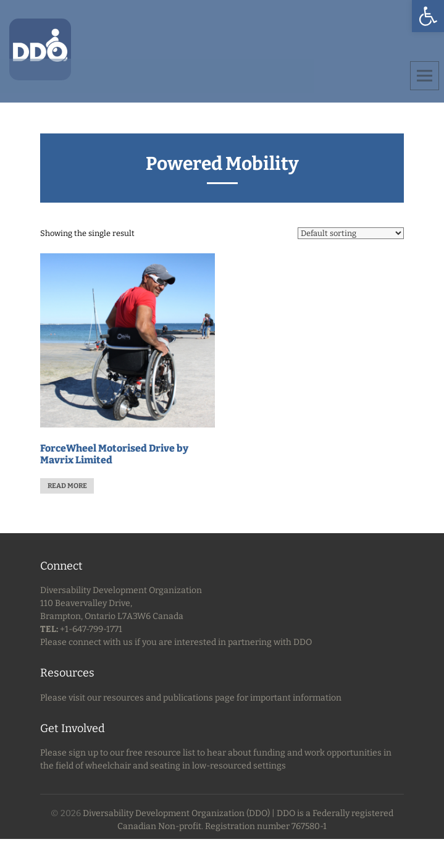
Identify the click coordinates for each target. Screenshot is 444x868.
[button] (428, 16)
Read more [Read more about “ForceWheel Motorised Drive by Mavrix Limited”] (67, 486)
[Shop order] (351, 233)
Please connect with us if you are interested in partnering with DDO (176, 642)
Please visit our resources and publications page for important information (191, 698)
